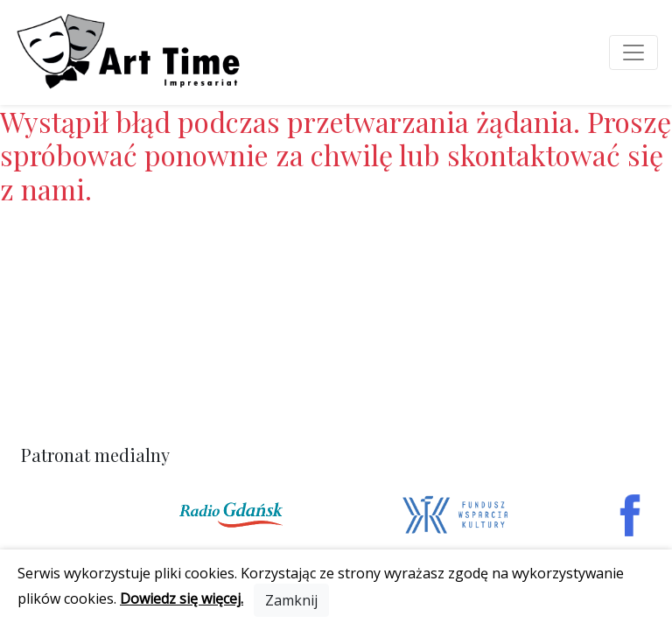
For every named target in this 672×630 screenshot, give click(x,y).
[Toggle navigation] (633, 52)
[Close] (291, 600)
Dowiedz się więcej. (182, 598)
